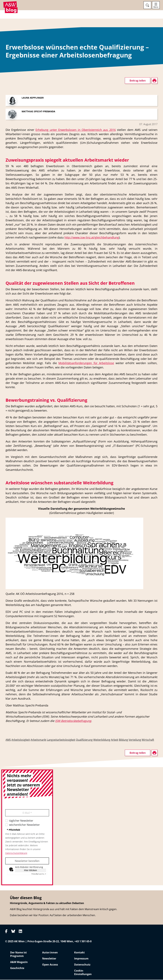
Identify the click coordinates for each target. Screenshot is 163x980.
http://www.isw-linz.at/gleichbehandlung (92, 238)
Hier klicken (30, 871)
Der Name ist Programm (18, 955)
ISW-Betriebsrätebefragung (73, 721)
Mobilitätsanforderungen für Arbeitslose (86, 363)
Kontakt (79, 953)
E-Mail (27, 813)
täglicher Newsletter (21, 821)
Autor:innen (50, 953)
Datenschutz (82, 965)
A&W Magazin (19, 962)
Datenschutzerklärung (16, 853)
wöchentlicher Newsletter (24, 825)
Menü (156, 7)
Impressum (81, 959)
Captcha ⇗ (39, 874)
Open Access (50, 965)
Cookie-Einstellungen (83, 973)
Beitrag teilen (138, 81)
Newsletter (49, 959)
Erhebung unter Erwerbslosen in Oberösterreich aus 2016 (76, 130)
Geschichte (17, 968)
